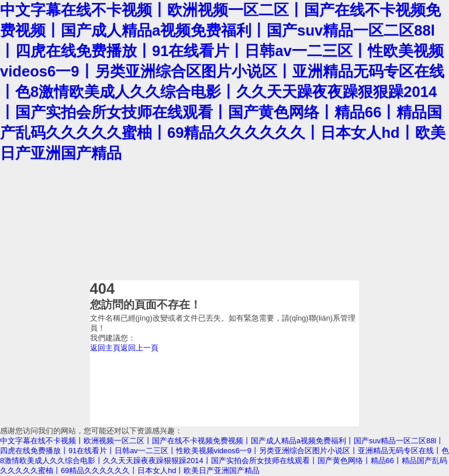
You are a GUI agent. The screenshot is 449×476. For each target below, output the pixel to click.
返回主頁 (105, 348)
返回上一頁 (139, 348)
